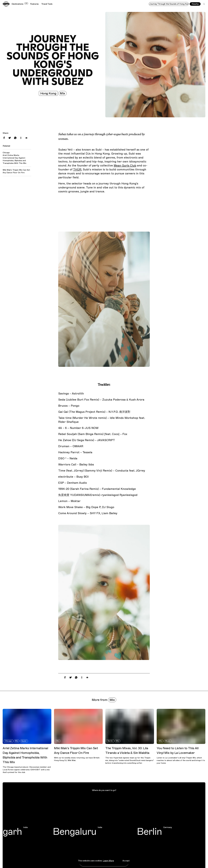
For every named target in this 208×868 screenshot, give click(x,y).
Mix (62, 93)
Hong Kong (48, 93)
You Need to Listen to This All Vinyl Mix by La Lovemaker (178, 750)
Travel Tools (47, 4)
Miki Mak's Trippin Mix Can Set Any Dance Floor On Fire (16, 171)
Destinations (20, 4)
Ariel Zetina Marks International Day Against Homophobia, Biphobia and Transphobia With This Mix (14, 159)
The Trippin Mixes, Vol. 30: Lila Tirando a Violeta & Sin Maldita (127, 750)
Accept (126, 861)
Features (34, 4)
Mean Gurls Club (125, 166)
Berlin (110, 741)
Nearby (195, 4)
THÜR (77, 169)
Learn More (108, 861)
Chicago (8, 741)
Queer (24, 741)
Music (168, 741)
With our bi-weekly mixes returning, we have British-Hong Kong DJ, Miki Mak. (77, 759)
